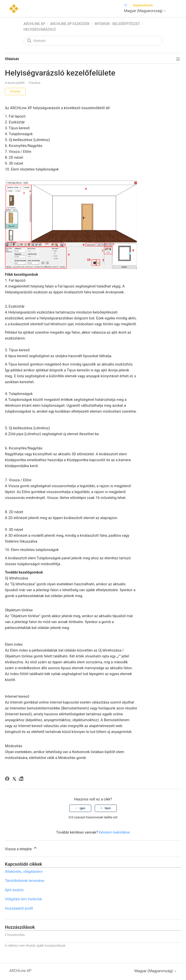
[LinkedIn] (22, 779)
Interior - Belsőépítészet (117, 24)
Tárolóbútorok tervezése (25, 881)
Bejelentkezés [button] (143, 5)
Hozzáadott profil (19, 908)
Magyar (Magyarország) (145, 11)
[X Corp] (15, 779)
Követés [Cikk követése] (15, 91)
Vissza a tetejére (21, 848)
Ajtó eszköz (14, 890)
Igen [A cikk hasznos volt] (82, 808)
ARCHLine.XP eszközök (70, 24)
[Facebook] (8, 779)
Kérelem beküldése (114, 832)
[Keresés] (93, 41)
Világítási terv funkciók (23, 899)
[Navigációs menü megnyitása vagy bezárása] (127, 5)
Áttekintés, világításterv (24, 872)
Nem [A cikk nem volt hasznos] (108, 808)
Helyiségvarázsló (40, 29)
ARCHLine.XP (34, 24)
